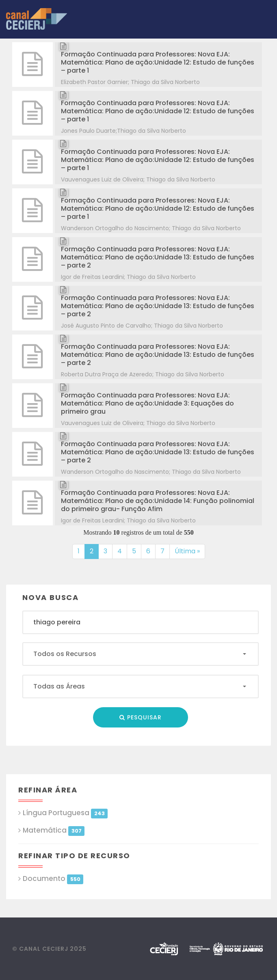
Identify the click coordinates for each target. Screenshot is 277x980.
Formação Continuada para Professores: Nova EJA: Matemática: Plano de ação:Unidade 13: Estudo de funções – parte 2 (158, 257)
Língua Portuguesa (65, 813)
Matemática (54, 830)
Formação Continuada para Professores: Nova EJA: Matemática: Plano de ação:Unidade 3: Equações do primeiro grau (147, 403)
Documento (53, 879)
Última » (187, 551)
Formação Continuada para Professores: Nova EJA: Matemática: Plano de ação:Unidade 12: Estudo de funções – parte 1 (158, 62)
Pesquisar (141, 717)
